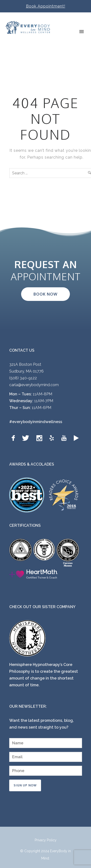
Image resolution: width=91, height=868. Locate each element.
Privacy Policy (46, 840)
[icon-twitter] (27, 438)
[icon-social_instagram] (41, 438)
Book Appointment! (46, 6)
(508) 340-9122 (23, 378)
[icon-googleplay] (76, 438)
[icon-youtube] (65, 438)
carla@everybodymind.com (34, 385)
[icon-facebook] (14, 438)
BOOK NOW (45, 294)
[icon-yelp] (53, 438)
